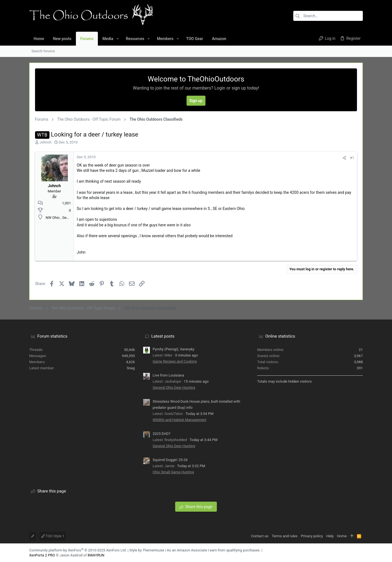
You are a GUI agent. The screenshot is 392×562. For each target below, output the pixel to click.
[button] (117, 39)
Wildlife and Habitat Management (179, 420)
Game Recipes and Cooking (175, 361)
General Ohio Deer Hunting (174, 388)
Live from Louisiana (168, 375)
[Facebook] (352, 553)
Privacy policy (312, 536)
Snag (131, 368)
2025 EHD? (162, 434)
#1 (352, 158)
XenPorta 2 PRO (42, 555)
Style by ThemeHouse (147, 550)
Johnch (45, 142)
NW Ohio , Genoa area (63, 218)
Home (342, 536)
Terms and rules (285, 536)
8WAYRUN (96, 555)
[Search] (328, 16)
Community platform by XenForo (78, 550)
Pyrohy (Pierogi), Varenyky (173, 349)
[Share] (344, 158)
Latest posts (163, 336)
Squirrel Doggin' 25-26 (170, 460)
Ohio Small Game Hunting (173, 472)
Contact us (260, 536)
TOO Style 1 (53, 536)
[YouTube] (360, 553)
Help (330, 536)
